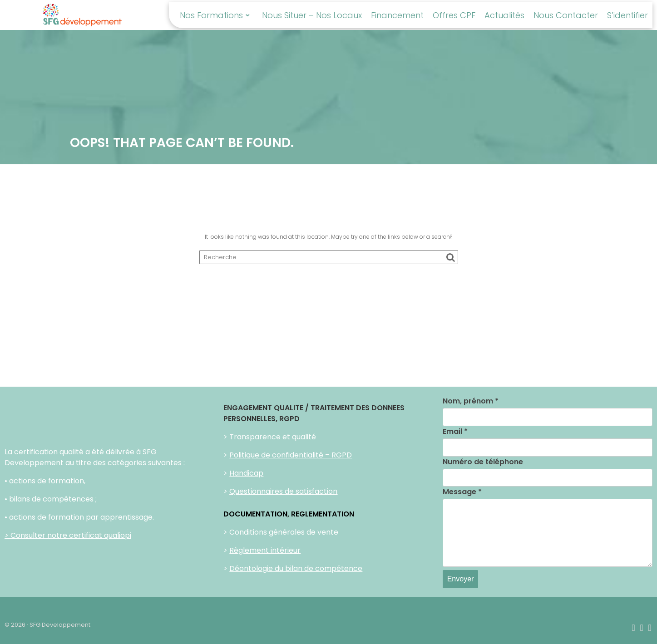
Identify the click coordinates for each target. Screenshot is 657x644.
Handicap (246, 473)
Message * (462, 492)
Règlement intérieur (265, 550)
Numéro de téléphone (483, 462)
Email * (455, 431)
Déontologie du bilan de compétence (296, 568)
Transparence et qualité (273, 437)
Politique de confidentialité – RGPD (291, 455)
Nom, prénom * (471, 401)
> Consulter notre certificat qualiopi (68, 535)
